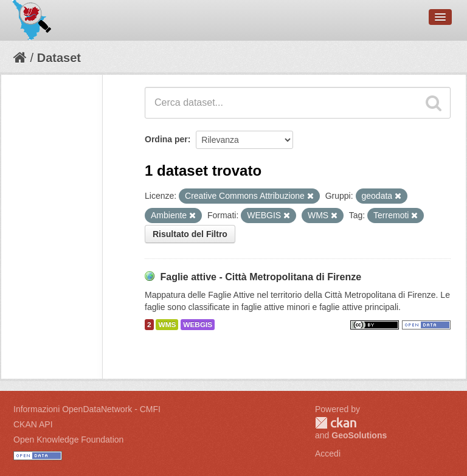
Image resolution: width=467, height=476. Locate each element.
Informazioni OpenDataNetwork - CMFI (87, 409)
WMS (167, 325)
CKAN (336, 423)
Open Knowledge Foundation (68, 440)
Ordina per (166, 139)
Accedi (328, 454)
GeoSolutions (359, 435)
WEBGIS (198, 325)
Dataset (59, 58)
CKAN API (33, 424)
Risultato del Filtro (190, 234)
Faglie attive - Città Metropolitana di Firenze (261, 277)
